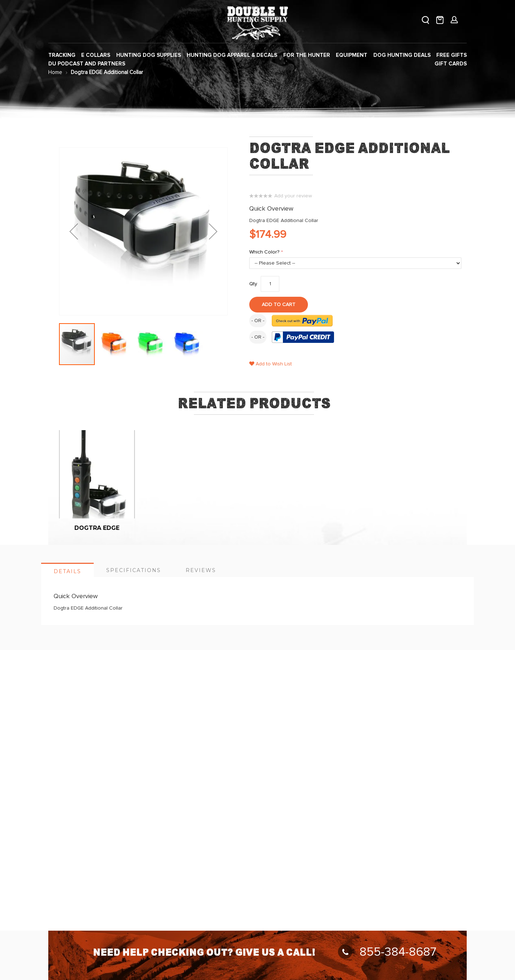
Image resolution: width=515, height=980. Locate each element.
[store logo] (257, 22)
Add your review (293, 196)
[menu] (257, 60)
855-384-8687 (387, 952)
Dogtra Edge (97, 528)
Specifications (134, 570)
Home (55, 72)
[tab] (67, 570)
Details (67, 571)
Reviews (201, 570)
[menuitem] (62, 55)
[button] (114, 344)
